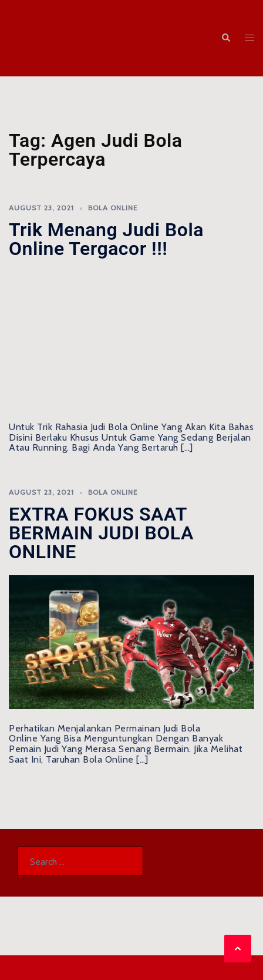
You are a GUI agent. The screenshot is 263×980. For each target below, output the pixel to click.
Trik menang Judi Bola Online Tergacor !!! (106, 239)
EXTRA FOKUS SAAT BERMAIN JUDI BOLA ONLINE (101, 533)
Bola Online (113, 208)
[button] (225, 38)
